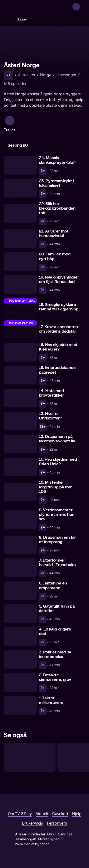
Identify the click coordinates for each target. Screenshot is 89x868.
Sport (22, 20)
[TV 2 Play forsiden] (39, 7)
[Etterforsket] (30, 757)
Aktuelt (42, 814)
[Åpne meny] (82, 7)
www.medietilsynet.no (32, 844)
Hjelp (77, 814)
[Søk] (9, 20)
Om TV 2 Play (20, 814)
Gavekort (60, 814)
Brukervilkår (33, 823)
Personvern (57, 823)
